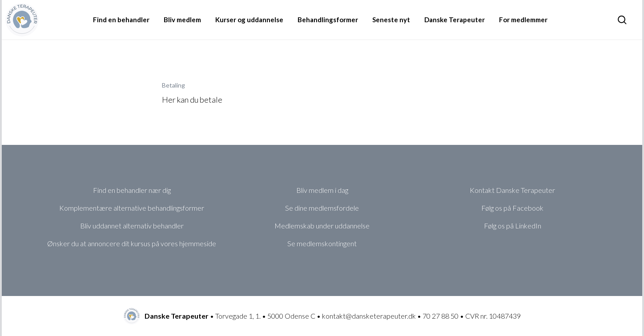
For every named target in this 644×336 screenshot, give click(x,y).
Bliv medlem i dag (322, 190)
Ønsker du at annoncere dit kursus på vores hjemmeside (132, 243)
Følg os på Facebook (512, 208)
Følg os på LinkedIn (513, 226)
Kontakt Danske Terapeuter (512, 190)
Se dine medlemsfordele (322, 208)
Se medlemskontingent (322, 243)
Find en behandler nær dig (132, 190)
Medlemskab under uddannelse (322, 226)
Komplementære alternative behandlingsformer (132, 208)
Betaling (173, 85)
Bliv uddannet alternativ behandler (132, 226)
